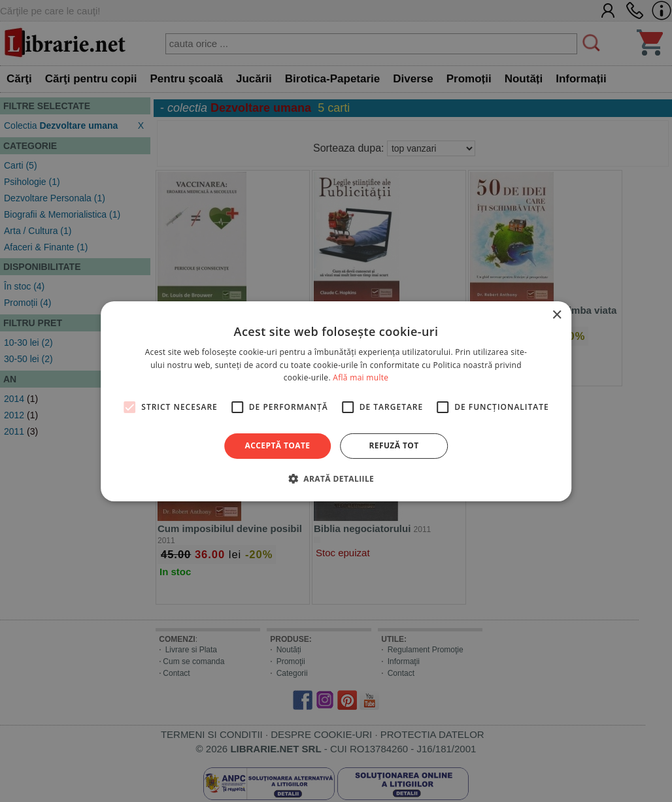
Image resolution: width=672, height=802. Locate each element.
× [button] (557, 315)
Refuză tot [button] (394, 445)
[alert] (336, 401)
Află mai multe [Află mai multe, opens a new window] (361, 377)
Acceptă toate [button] (278, 445)
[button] (336, 478)
